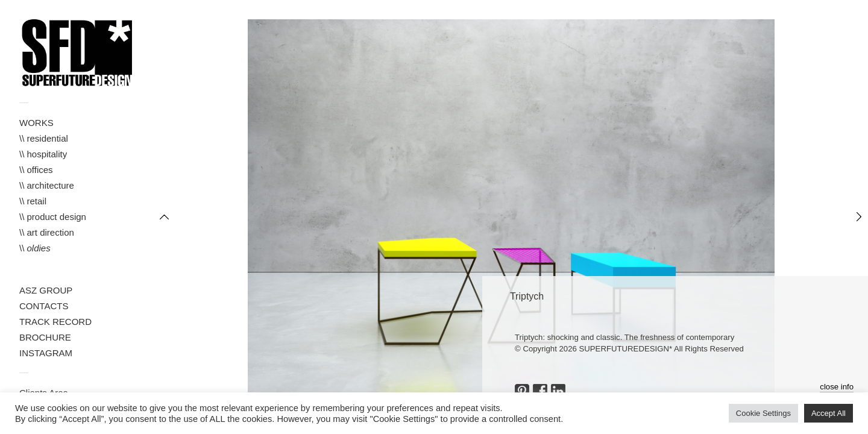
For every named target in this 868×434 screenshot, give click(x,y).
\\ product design (53, 217)
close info (837, 387)
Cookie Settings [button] (763, 413)
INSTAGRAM (46, 353)
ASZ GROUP (46, 290)
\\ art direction (47, 232)
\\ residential (44, 138)
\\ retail (33, 201)
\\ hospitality (43, 154)
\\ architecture (47, 185)
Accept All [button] (829, 413)
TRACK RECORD (55, 322)
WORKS (36, 123)
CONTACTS (44, 306)
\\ (35, 248)
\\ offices (36, 170)
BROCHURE (45, 337)
